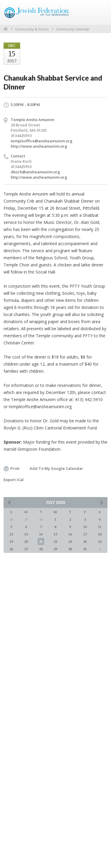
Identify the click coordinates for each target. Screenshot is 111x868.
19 (11, 542)
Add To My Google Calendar (56, 468)
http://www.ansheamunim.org (39, 146)
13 (26, 534)
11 (100, 527)
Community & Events (32, 29)
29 (55, 549)
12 (11, 534)
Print (12, 469)
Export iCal (14, 480)
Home (6, 29)
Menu (101, 12)
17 (85, 534)
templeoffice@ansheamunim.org (42, 141)
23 (70, 542)
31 (85, 549)
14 (41, 534)
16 (70, 534)
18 (100, 534)
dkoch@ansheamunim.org (35, 172)
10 (85, 527)
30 (70, 549)
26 (11, 549)
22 (55, 542)
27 (26, 549)
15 (55, 534)
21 (41, 542)
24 (85, 542)
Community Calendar (73, 29)
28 (41, 549)
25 (100, 542)
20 (26, 542)
